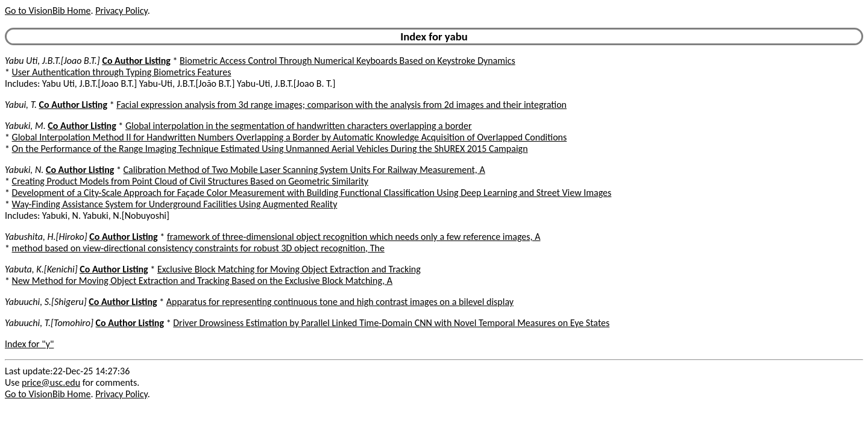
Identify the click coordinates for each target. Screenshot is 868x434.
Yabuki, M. (25, 126)
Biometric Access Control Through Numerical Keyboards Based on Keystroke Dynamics (348, 61)
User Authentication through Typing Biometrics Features (122, 72)
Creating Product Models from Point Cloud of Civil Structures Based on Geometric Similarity (190, 181)
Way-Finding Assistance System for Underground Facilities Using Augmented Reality (175, 204)
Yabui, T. (21, 105)
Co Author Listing (136, 61)
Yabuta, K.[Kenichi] (41, 269)
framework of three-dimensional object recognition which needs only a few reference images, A (354, 237)
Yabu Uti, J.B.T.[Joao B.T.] (52, 61)
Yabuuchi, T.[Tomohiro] (49, 323)
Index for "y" (29, 344)
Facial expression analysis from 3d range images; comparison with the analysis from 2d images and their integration (341, 105)
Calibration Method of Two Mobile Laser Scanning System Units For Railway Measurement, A (304, 170)
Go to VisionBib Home (48, 11)
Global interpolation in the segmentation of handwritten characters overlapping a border (299, 126)
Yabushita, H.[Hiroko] (46, 237)
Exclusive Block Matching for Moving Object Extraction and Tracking (289, 269)
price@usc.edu (51, 382)
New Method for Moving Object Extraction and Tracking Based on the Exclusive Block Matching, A (202, 281)
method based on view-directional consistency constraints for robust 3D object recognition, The (198, 248)
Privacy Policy (121, 11)
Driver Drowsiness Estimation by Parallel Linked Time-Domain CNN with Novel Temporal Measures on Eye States (391, 323)
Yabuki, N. (24, 170)
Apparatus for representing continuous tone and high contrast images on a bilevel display (340, 302)
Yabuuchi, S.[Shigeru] (46, 302)
